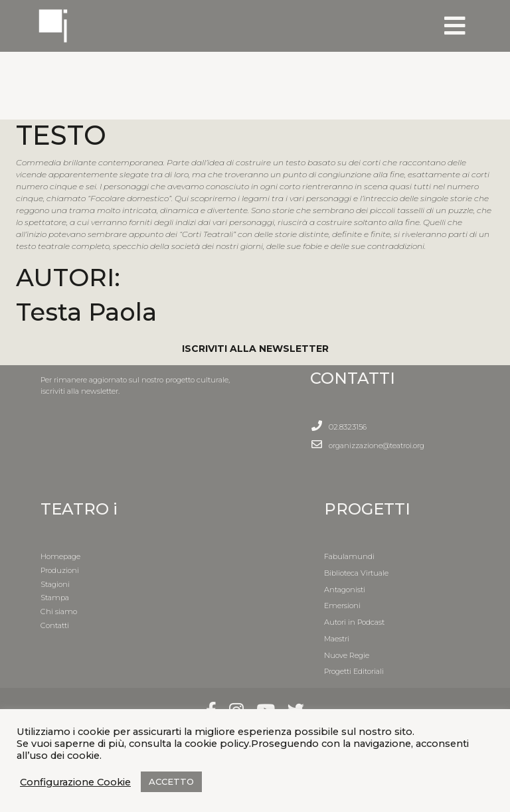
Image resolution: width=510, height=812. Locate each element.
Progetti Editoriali (354, 671)
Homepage (60, 556)
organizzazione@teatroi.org (377, 446)
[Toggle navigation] (455, 26)
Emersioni (342, 606)
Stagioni (55, 584)
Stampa (55, 598)
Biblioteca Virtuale (356, 573)
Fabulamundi (349, 556)
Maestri (337, 639)
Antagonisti (345, 590)
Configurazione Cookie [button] (75, 782)
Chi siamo (59, 611)
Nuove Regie (347, 655)
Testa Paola (86, 312)
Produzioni (60, 570)
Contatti (55, 625)
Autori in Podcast (354, 622)
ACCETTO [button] (171, 781)
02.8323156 (348, 427)
